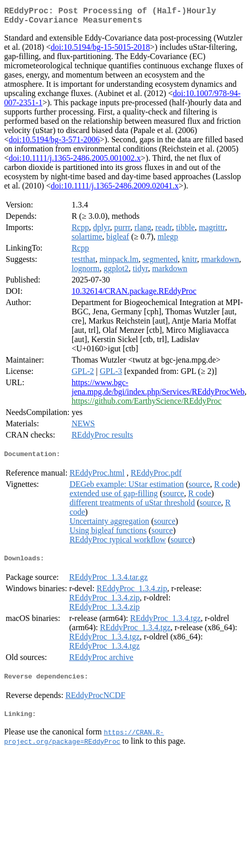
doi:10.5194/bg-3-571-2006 (54, 144)
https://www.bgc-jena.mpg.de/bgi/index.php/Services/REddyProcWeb (158, 391)
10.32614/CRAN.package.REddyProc (134, 295)
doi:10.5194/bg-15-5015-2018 (100, 51)
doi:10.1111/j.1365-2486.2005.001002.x (75, 162)
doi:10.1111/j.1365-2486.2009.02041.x (115, 190)
